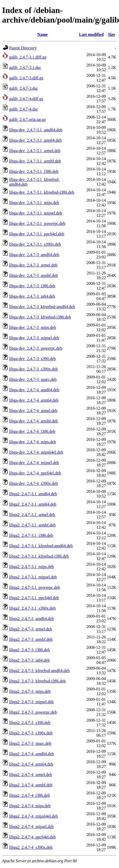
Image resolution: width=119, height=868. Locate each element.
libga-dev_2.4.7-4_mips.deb (33, 442)
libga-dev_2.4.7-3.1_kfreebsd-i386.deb (42, 192)
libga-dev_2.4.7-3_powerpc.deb (36, 348)
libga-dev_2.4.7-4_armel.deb (33, 411)
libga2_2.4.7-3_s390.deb (30, 723)
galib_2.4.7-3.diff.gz (26, 78)
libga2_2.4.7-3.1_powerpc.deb (35, 587)
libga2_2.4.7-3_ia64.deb (29, 660)
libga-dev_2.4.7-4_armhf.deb (33, 421)
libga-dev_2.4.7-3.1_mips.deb (34, 203)
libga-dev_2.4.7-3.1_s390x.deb (35, 244)
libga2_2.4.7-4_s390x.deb (31, 847)
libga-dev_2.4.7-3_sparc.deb (33, 379)
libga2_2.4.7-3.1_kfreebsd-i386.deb (39, 556)
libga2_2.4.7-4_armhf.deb (31, 785)
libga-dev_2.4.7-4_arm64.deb (34, 400)
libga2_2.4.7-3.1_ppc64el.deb (34, 598)
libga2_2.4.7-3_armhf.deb (31, 639)
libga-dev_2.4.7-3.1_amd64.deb (36, 130)
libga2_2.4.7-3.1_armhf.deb (32, 525)
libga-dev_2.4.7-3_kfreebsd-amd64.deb (42, 307)
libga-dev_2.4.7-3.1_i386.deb (34, 171)
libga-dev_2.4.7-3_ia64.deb (32, 296)
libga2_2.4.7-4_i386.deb (30, 795)
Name (42, 34)
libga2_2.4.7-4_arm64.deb (31, 764)
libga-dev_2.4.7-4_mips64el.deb (36, 452)
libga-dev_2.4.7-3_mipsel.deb (34, 338)
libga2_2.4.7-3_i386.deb (30, 650)
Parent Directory (23, 48)
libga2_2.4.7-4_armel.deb (31, 775)
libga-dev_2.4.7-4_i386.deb (32, 431)
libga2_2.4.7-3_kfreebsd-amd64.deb (39, 671)
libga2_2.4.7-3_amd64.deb (32, 619)
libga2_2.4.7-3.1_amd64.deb (33, 494)
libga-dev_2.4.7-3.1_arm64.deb (35, 140)
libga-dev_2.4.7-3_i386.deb (32, 286)
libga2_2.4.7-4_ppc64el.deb (32, 837)
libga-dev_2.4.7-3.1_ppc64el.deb (37, 234)
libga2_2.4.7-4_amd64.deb (32, 754)
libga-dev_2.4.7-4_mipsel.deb (34, 463)
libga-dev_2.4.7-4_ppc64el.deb (35, 473)
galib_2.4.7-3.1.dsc (25, 67)
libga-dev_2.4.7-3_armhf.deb (33, 275)
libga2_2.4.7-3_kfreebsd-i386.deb (37, 681)
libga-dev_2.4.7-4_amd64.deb (34, 390)
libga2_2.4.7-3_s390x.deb (31, 733)
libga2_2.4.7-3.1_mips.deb (32, 567)
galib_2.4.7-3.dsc (24, 88)
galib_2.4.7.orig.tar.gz (27, 119)
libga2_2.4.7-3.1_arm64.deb (33, 504)
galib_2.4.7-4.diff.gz (26, 99)
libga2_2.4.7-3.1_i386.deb (31, 535)
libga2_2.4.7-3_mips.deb (30, 691)
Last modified (91, 34)
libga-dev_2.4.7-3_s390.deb (32, 359)
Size (111, 34)
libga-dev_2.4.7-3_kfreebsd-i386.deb (40, 317)
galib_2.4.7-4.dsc (24, 109)
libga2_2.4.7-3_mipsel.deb (31, 702)
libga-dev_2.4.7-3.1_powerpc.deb (37, 223)
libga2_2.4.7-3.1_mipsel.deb (33, 577)
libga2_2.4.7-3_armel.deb (31, 629)
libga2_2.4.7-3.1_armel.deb (32, 515)
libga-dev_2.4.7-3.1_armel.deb (35, 151)
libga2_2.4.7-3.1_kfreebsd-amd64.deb (41, 546)
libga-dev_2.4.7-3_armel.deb (33, 265)
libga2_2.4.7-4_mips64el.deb (33, 816)
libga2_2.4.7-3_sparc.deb (30, 743)
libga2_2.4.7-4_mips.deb (30, 806)
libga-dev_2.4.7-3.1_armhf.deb (35, 161)
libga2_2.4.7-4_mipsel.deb (31, 827)
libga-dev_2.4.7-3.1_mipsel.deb (36, 213)
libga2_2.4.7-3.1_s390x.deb (32, 608)
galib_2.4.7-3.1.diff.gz (28, 57)
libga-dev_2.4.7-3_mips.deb (33, 327)
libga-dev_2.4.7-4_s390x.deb (33, 483)
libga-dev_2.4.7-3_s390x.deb (33, 369)
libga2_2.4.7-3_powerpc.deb (33, 712)
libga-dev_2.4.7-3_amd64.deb (34, 255)
